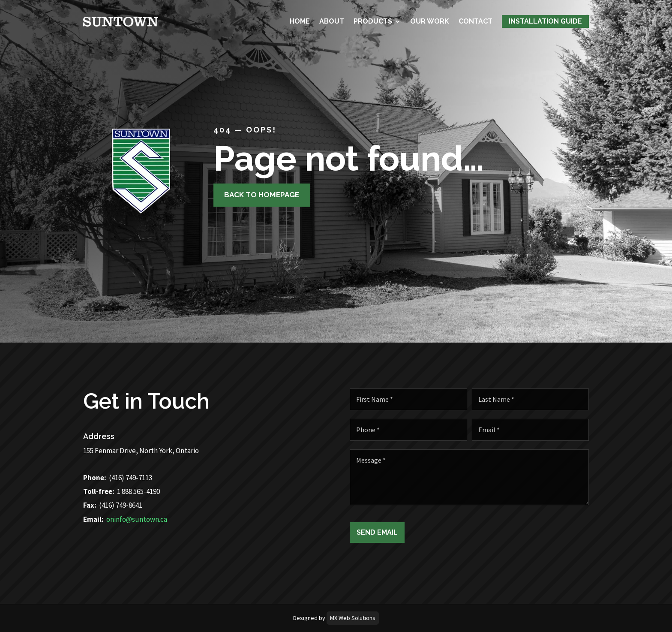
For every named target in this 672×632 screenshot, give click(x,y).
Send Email (400, 532)
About (332, 21)
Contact (475, 21)
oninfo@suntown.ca (114, 519)
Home (300, 21)
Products (373, 21)
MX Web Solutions (353, 618)
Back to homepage (258, 195)
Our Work (430, 21)
